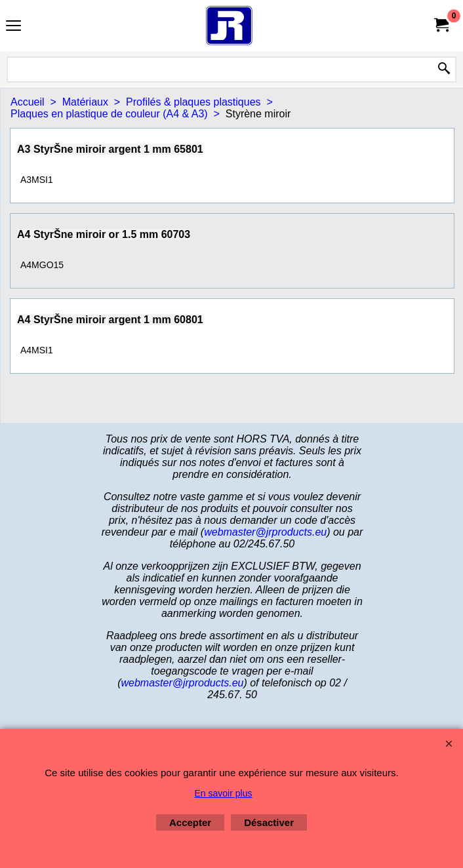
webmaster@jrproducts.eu (265, 532)
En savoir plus (224, 793)
